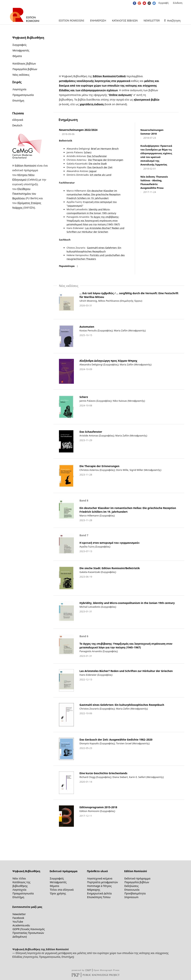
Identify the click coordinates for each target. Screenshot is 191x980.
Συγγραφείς (19, 45)
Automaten (87, 327)
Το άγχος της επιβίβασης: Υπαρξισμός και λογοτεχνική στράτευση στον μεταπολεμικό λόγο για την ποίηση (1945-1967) (93, 221)
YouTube (18, 922)
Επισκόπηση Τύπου (99, 897)
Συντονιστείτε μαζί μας (27, 907)
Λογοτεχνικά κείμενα (100, 878)
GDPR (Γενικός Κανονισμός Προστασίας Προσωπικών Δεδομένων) (29, 933)
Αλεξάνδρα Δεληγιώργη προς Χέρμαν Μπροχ (108, 361)
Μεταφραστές (21, 50)
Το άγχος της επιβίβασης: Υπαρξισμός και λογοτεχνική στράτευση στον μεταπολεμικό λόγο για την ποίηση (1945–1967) (126, 646)
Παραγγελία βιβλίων (25, 69)
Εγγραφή (164, 3)
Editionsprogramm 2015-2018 (98, 807)
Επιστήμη (18, 100)
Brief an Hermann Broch (105, 149)
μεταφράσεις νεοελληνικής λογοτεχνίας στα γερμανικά (95, 81)
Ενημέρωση (98, 20)
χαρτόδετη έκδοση (92, 104)
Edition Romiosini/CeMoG (109, 76)
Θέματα (17, 56)
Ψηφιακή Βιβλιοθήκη (26, 871)
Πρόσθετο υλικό (97, 871)
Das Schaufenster (97, 156)
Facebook (18, 918)
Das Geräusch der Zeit (100, 167)
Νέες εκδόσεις (21, 75)
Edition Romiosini (71, 20)
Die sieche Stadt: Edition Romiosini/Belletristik (110, 568)
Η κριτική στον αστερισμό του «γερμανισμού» (110, 543)
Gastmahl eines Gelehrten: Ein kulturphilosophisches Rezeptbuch (122, 705)
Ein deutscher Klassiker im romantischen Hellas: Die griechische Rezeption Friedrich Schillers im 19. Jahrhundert (94, 194)
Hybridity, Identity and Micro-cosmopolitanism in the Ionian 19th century (127, 603)
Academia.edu (21, 925)
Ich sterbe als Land (101, 175)
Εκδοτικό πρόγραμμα (64, 871)
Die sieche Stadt (98, 164)
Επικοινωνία (132, 890)
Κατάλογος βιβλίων (125, 20)
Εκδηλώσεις (131, 886)
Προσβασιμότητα (135, 893)
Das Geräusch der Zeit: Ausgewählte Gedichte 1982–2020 (116, 740)
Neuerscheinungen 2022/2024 (78, 130)
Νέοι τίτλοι (19, 878)
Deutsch (17, 125)
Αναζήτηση (173, 20)
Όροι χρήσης (58, 893)
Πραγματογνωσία (23, 95)
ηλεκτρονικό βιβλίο (147, 100)
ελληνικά (18, 120)
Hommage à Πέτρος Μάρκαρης (99, 888)
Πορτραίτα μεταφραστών (102, 882)
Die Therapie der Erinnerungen (106, 160)
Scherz (88, 152)
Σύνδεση (178, 3)
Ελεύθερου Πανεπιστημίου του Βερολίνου (24, 194)
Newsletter (152, 20)
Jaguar (93, 171)
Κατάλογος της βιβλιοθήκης (21, 884)
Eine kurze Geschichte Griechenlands (103, 773)
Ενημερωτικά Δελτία (99, 893)
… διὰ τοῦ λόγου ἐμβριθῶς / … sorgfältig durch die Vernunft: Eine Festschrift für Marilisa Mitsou (129, 295)
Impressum (131, 897)
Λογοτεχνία (19, 89)
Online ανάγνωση (120, 95)
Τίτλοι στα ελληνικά (62, 890)
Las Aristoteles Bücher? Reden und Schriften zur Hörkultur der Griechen (126, 671)
